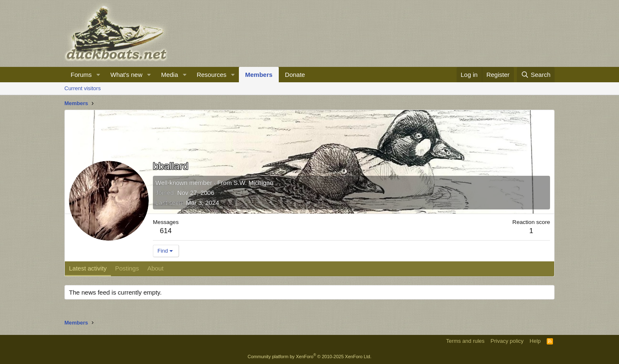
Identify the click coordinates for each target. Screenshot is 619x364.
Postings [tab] (127, 268)
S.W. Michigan (253, 183)
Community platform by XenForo (309, 357)
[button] (98, 75)
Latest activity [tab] (88, 268)
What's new (127, 75)
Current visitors (82, 88)
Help (535, 341)
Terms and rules (465, 341)
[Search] (536, 75)
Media (170, 75)
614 (166, 231)
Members (259, 75)
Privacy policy (507, 341)
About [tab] (155, 268)
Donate (295, 75)
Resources (211, 75)
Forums (81, 75)
